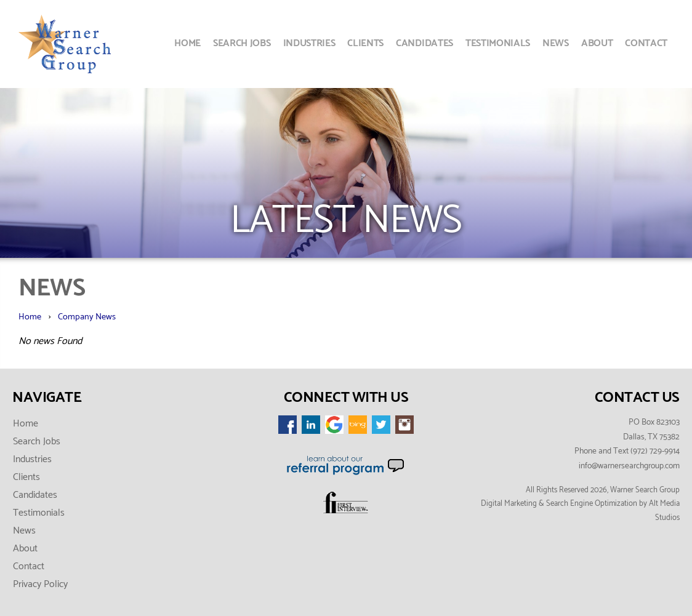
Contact (646, 43)
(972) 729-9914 (655, 451)
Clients (365, 43)
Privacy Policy (40, 584)
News (556, 43)
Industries (309, 43)
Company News (87, 317)
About (597, 43)
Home (187, 43)
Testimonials (498, 43)
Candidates (424, 43)
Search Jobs (242, 43)
